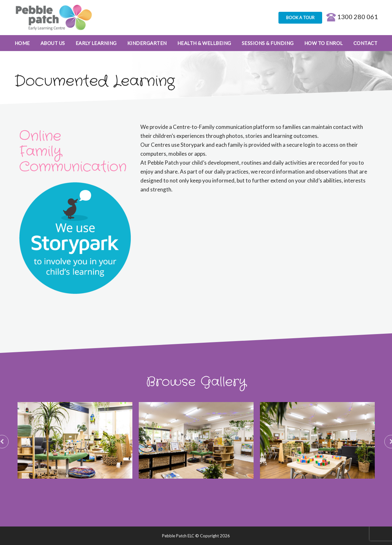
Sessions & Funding (268, 43)
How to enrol (324, 43)
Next (388, 440)
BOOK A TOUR (300, 18)
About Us (53, 43)
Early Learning (96, 43)
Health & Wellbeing (204, 43)
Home (22, 43)
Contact (366, 43)
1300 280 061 (352, 17)
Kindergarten (147, 43)
